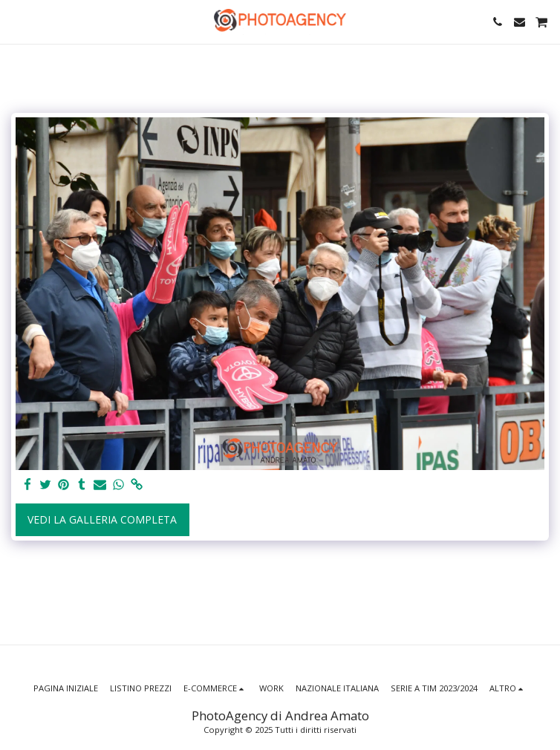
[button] (16, 21)
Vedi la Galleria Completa (102, 519)
